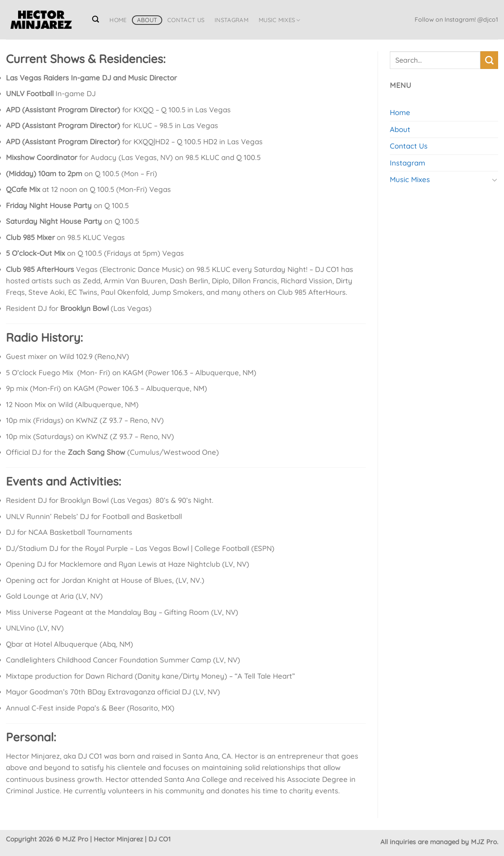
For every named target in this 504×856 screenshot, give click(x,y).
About (147, 20)
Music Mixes (280, 20)
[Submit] (489, 60)
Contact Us (186, 20)
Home (118, 20)
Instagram (232, 20)
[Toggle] (495, 180)
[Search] (96, 19)
